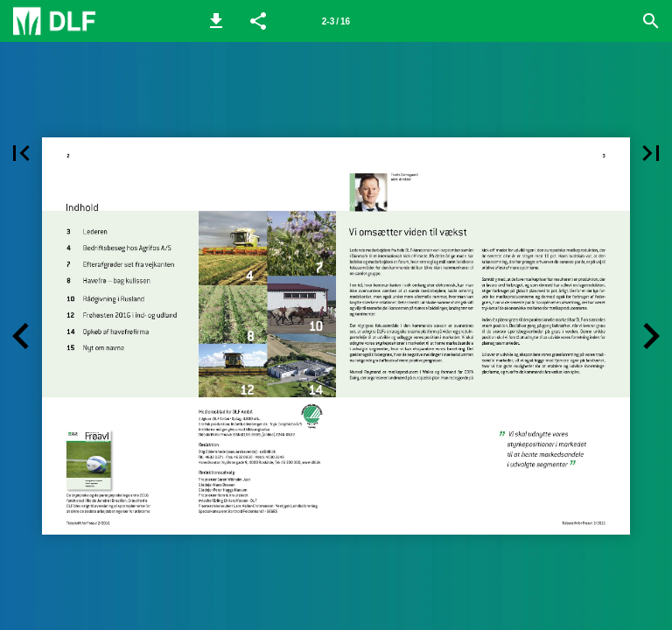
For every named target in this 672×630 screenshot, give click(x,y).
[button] (216, 21)
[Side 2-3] (336, 21)
